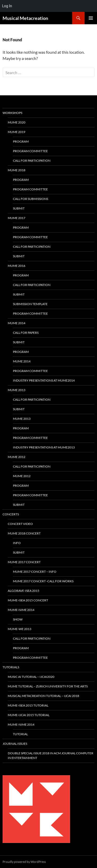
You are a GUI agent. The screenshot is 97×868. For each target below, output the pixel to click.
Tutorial (20, 734)
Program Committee (30, 151)
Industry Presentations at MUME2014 (44, 380)
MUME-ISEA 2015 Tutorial (28, 705)
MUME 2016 (17, 266)
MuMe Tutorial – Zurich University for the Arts (48, 686)
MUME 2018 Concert (24, 533)
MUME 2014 (17, 323)
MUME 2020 (17, 122)
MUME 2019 (17, 132)
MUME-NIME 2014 (21, 610)
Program (21, 141)
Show (18, 619)
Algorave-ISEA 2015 (24, 591)
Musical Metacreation (25, 18)
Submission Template (30, 304)
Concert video (20, 524)
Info (17, 543)
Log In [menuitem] (7, 6)
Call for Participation (32, 161)
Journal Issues (15, 744)
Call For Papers (26, 333)
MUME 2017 (17, 218)
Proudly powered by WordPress (24, 862)
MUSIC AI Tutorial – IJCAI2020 (31, 677)
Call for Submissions (31, 199)
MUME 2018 (17, 170)
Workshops (12, 113)
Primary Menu (91, 18)
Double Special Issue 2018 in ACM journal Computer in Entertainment (51, 755)
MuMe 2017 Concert (24, 562)
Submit (19, 208)
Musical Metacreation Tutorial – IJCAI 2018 (43, 696)
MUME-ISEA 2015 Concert (28, 600)
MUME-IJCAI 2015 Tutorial (29, 715)
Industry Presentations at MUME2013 (44, 447)
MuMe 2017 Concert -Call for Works (43, 581)
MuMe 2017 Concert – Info (35, 572)
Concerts (11, 514)
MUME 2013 (17, 390)
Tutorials (11, 667)
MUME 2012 (17, 457)
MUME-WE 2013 (20, 629)
